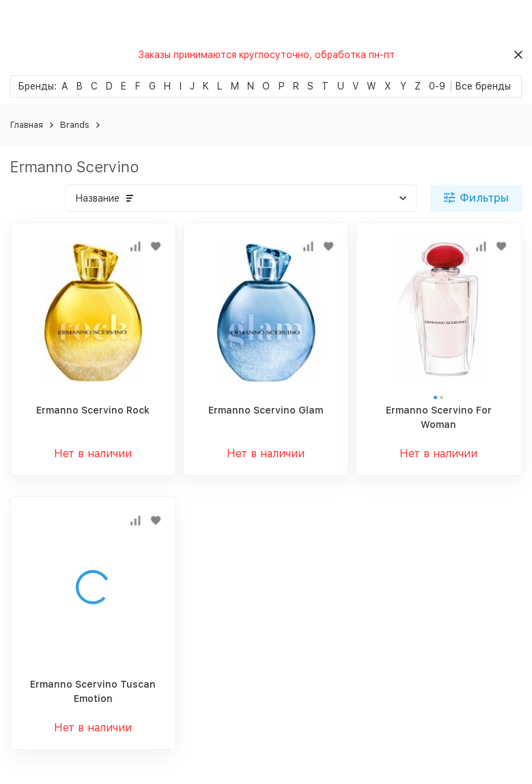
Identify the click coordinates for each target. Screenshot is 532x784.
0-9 (437, 86)
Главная (27, 125)
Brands (75, 125)
